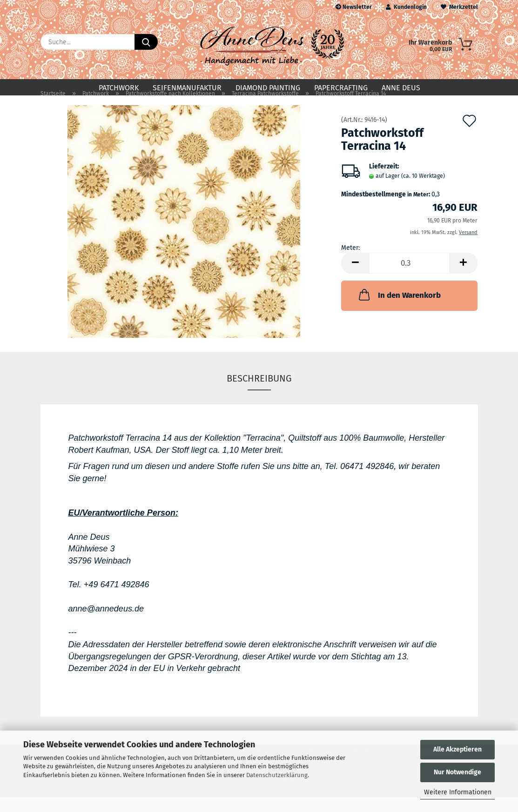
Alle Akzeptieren (457, 749)
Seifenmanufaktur (187, 88)
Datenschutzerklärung (277, 775)
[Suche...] (146, 42)
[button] (355, 278)
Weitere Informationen (458, 792)
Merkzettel (459, 7)
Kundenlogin (406, 7)
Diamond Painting (268, 88)
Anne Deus (401, 88)
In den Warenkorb (399, 309)
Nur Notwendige (457, 772)
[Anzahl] (409, 278)
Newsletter (354, 7)
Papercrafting (341, 88)
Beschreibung (259, 393)
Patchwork (119, 88)
